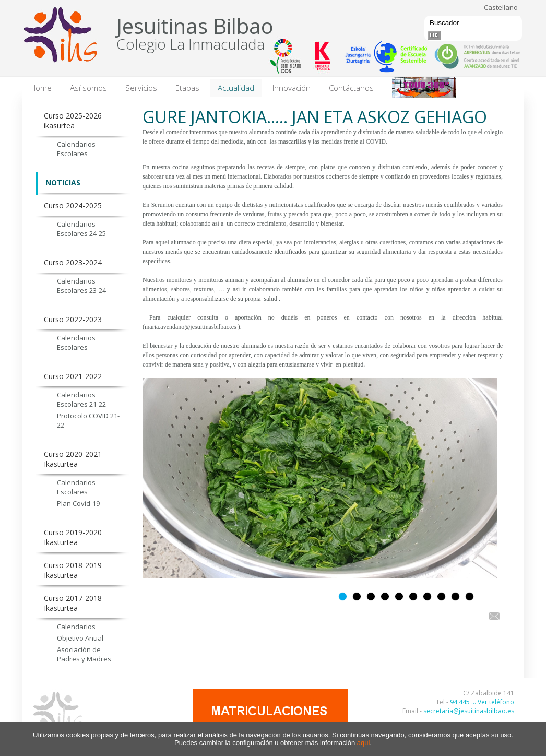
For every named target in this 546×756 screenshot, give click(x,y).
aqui (364, 743)
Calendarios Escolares (76, 149)
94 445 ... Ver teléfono (482, 702)
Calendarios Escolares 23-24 (81, 286)
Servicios (141, 88)
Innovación (292, 88)
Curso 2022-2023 (73, 319)
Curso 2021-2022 (73, 376)
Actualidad (236, 88)
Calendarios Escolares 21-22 (81, 399)
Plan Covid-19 (78, 503)
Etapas (187, 88)
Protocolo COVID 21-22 (88, 420)
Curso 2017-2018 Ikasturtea (73, 603)
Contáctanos (351, 88)
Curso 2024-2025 (73, 205)
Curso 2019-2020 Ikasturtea (73, 537)
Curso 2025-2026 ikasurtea (73, 121)
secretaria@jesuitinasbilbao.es (469, 711)
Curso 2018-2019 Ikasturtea (73, 570)
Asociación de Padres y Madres (84, 654)
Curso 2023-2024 (73, 262)
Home (41, 88)
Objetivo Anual (80, 638)
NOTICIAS (63, 182)
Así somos (88, 88)
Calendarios (76, 627)
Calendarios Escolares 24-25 (81, 229)
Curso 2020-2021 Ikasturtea (73, 459)
